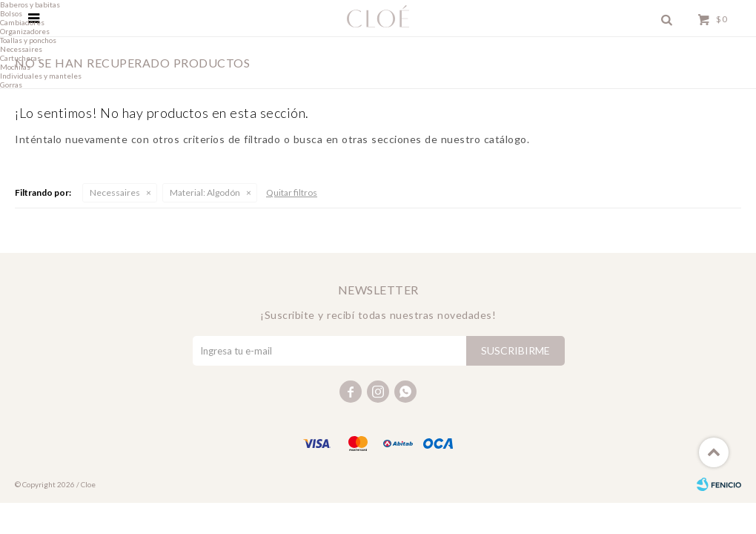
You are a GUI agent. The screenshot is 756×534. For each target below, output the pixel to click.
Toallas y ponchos (28, 40)
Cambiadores (22, 22)
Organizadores (25, 31)
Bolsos (11, 13)
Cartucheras (20, 58)
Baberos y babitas (30, 4)
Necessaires (115, 192)
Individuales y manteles (41, 76)
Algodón (205, 192)
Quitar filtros (292, 192)
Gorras (11, 85)
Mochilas (15, 67)
